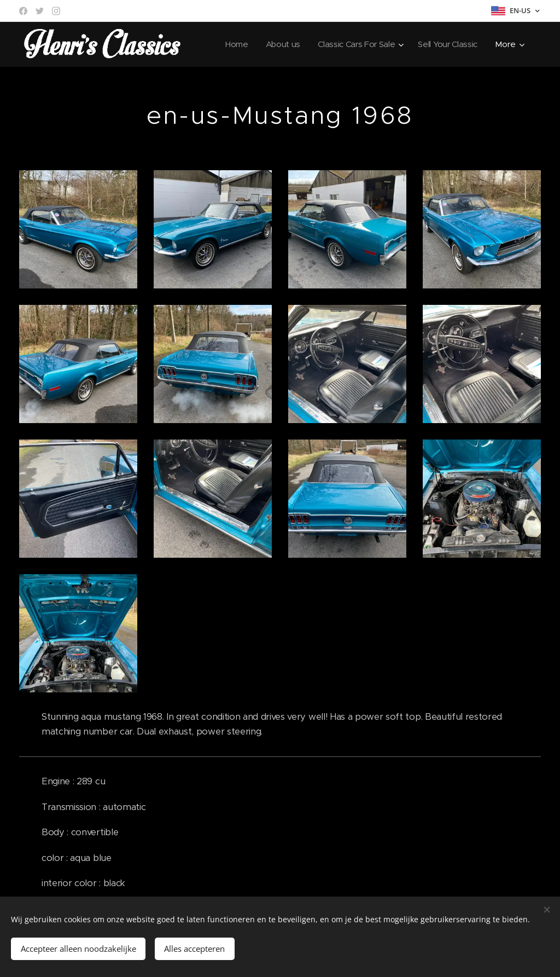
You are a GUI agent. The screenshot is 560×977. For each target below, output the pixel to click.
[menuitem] (231, 44)
